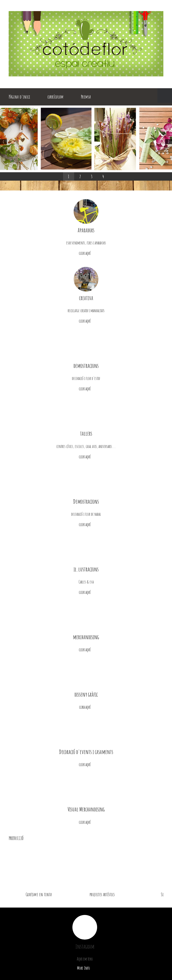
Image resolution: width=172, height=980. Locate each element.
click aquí (86, 253)
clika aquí (86, 707)
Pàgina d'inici (19, 97)
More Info (85, 968)
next (161, 838)
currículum (55, 97)
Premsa (86, 97)
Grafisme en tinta (39, 894)
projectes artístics (102, 894)
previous (157, 838)
